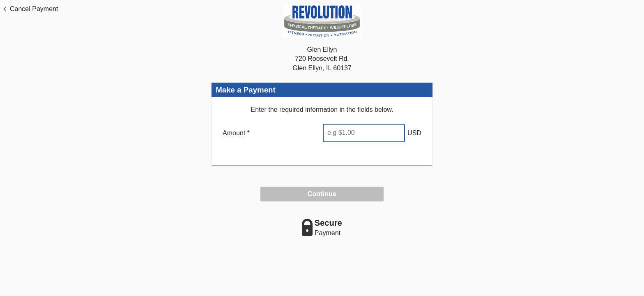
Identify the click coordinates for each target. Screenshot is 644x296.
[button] (29, 9)
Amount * (236, 133)
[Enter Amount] (364, 133)
